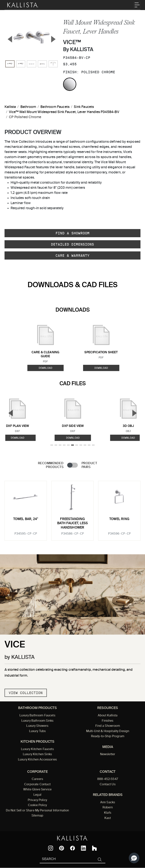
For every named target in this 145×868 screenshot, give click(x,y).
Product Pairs (89, 465)
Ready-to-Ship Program (108, 736)
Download (46, 368)
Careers (37, 779)
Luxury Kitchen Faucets (37, 749)
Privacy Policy (37, 800)
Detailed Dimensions (72, 244)
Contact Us (108, 785)
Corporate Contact (37, 785)
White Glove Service (37, 790)
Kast (108, 818)
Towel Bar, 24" (26, 519)
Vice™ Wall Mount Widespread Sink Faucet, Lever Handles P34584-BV (64, 112)
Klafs (108, 813)
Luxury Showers (37, 726)
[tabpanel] (72, 508)
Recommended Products (51, 465)
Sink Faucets (84, 107)
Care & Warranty (72, 255)
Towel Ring (119, 519)
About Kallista (108, 716)
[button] (134, 858)
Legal (37, 795)
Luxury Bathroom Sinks (37, 721)
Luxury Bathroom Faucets (37, 716)
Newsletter (108, 754)
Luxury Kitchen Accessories (37, 760)
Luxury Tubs (37, 731)
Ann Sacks (108, 802)
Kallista (10, 107)
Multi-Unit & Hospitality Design (108, 731)
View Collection (26, 693)
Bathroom (28, 107)
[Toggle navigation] (137, 5)
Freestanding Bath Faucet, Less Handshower (73, 523)
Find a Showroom (72, 233)
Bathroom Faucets (55, 107)
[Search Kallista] (67, 859)
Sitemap (37, 816)
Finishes (108, 721)
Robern (108, 808)
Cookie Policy (37, 805)
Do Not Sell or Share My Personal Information (37, 811)
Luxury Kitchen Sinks (37, 754)
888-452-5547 (108, 779)
